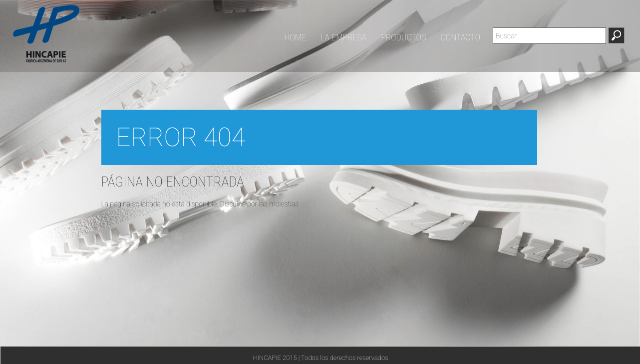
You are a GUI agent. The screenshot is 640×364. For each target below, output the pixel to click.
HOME (295, 38)
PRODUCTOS (403, 38)
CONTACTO (460, 38)
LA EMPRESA (343, 38)
